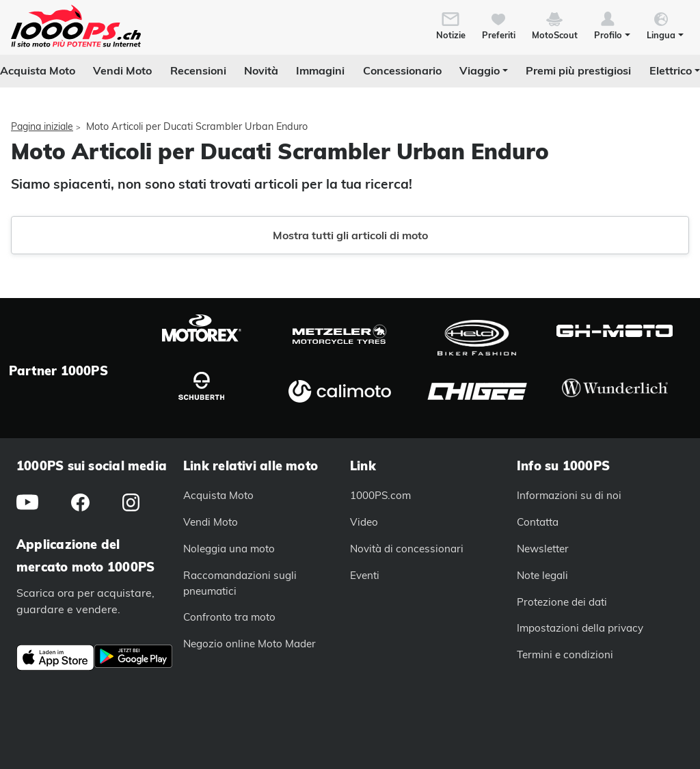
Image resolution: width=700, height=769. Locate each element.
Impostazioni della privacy (580, 628)
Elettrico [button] (671, 70)
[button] (612, 25)
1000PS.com (380, 495)
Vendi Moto (122, 70)
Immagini (320, 70)
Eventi (365, 575)
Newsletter (543, 549)
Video (364, 522)
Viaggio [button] (480, 70)
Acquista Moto (38, 70)
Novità (261, 70)
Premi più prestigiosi (578, 70)
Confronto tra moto (229, 617)
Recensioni (198, 70)
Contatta (538, 522)
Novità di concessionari (407, 549)
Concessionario (402, 70)
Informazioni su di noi (569, 495)
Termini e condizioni (565, 655)
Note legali (542, 575)
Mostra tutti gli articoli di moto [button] (350, 235)
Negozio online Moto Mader (250, 644)
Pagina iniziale (42, 126)
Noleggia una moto (229, 549)
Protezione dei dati (562, 602)
